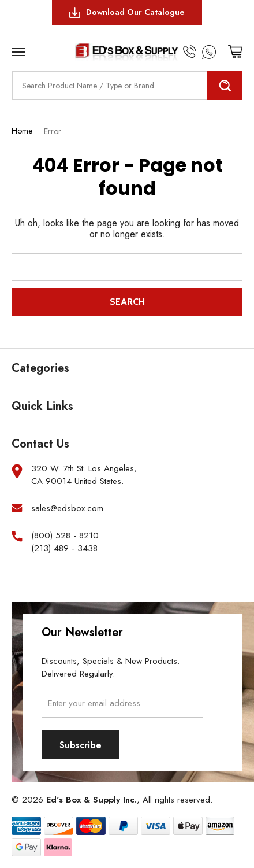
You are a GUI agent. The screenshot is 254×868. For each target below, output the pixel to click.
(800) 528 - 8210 (65, 536)
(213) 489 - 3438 (64, 548)
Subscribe (81, 745)
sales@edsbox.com (67, 509)
